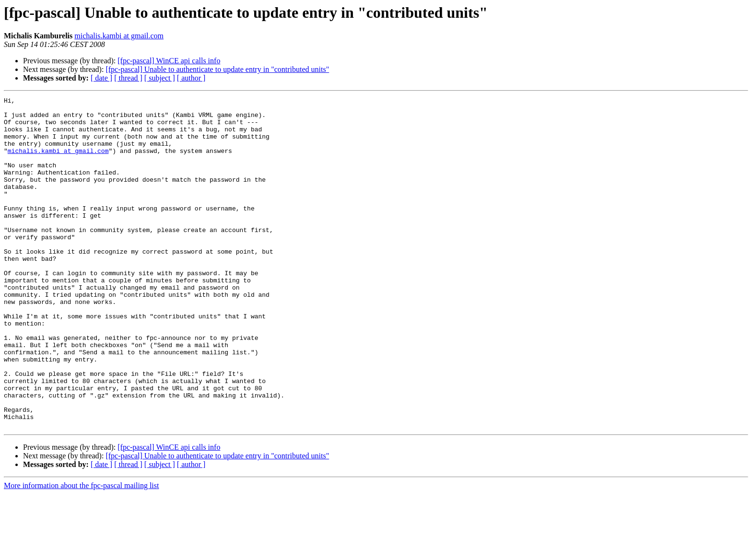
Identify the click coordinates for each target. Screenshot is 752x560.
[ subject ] (160, 78)
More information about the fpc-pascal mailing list (81, 552)
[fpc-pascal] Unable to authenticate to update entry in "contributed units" (217, 69)
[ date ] (101, 78)
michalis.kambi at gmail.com (119, 36)
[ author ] (191, 78)
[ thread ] (128, 78)
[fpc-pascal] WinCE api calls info (169, 61)
